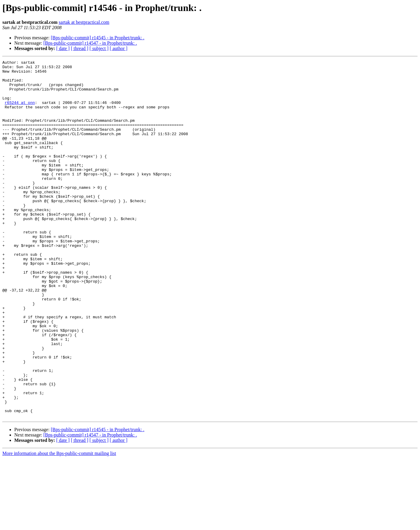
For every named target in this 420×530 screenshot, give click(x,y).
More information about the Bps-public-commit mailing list (59, 525)
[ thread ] (80, 48)
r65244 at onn (20, 111)
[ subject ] (99, 48)
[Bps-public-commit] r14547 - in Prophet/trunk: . (90, 43)
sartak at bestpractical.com (84, 22)
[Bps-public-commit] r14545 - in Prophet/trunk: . (98, 38)
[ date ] (63, 48)
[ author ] (119, 48)
